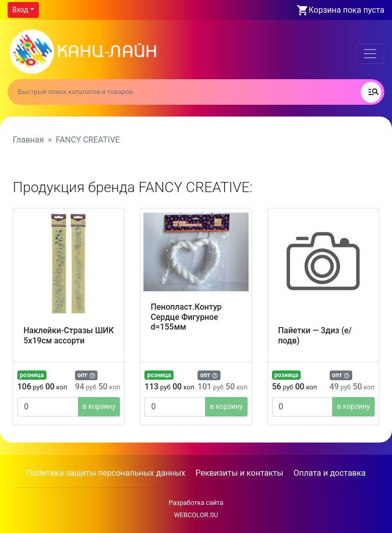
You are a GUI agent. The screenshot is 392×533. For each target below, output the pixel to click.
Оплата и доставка (329, 473)
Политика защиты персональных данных (106, 473)
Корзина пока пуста (347, 10)
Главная (28, 140)
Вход (20, 10)
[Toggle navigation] (370, 54)
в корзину (99, 406)
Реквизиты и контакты (239, 473)
